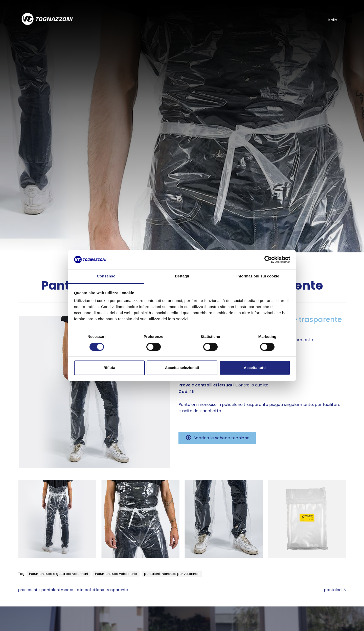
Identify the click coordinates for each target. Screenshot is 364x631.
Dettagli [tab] (182, 276)
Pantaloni (333, 590)
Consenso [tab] (106, 276)
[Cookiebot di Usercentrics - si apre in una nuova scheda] (268, 259)
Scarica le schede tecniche (222, 438)
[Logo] (38, 20)
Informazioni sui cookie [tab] (258, 276)
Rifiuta (109, 368)
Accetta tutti (255, 368)
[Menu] (349, 20)
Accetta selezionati (182, 368)
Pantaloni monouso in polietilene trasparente (85, 590)
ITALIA (329, 20)
